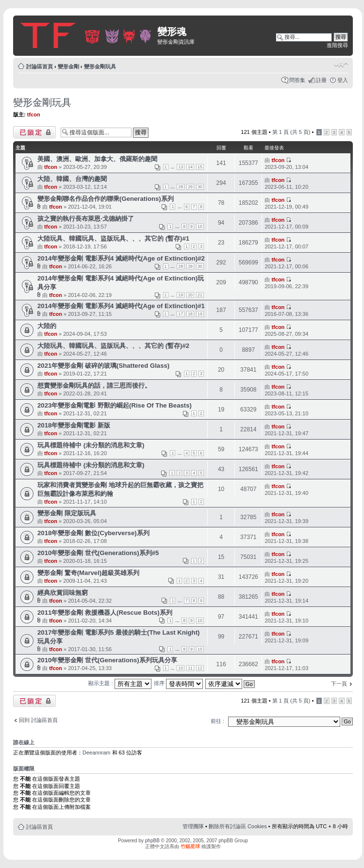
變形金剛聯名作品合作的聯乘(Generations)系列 (106, 199)
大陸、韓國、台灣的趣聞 (72, 179)
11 (190, 668)
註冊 (321, 80)
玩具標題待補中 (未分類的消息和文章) (91, 445)
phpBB (152, 841)
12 (200, 668)
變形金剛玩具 (100, 66)
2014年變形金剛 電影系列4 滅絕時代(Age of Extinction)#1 (121, 306)
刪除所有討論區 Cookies (238, 826)
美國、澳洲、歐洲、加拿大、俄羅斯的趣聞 (97, 159)
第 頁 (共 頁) (291, 132)
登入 (343, 80)
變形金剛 (68, 66)
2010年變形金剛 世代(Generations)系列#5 (98, 553)
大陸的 (47, 326)
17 (181, 314)
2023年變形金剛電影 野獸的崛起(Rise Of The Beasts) (115, 405)
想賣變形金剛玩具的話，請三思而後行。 (94, 385)
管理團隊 (193, 826)
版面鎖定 (34, 132)
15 (200, 167)
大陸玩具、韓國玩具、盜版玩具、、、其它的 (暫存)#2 (113, 346)
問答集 (297, 80)
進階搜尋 (337, 45)
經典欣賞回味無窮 (63, 593)
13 (181, 167)
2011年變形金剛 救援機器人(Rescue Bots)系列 (105, 613)
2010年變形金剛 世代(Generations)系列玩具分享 (107, 660)
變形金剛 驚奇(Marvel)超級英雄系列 (88, 573)
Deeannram (96, 753)
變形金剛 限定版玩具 (67, 513)
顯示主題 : (120, 683)
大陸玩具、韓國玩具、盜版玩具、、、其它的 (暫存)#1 (113, 238)
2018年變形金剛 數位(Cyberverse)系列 (93, 533)
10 (200, 227)
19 (181, 295)
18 (190, 314)
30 (200, 187)
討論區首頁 (40, 66)
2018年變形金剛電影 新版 (74, 425)
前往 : (217, 721)
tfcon (34, 115)
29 (190, 187)
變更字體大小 (341, 65)
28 (181, 187)
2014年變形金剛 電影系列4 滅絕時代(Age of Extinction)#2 (121, 258)
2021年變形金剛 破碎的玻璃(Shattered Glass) (103, 366)
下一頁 (339, 684)
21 (200, 295)
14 (190, 167)
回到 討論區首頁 (38, 720)
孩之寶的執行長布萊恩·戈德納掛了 (86, 219)
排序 (178, 683)
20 (190, 295)
